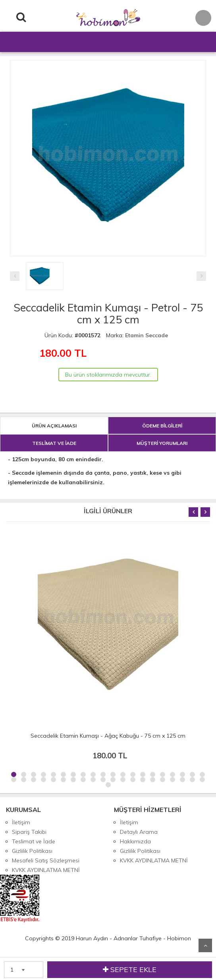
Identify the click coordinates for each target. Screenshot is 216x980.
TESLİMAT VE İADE (54, 443)
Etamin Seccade (147, 335)
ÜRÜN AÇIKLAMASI (54, 426)
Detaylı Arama (139, 832)
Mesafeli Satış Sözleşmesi (46, 860)
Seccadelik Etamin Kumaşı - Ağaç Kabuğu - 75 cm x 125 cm (108, 736)
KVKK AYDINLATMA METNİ (46, 870)
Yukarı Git (205, 945)
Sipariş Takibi (29, 832)
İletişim (21, 822)
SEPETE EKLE (130, 970)
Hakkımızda (135, 841)
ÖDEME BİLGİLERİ (162, 426)
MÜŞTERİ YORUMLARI (162, 443)
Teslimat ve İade (34, 841)
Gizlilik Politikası (32, 851)
